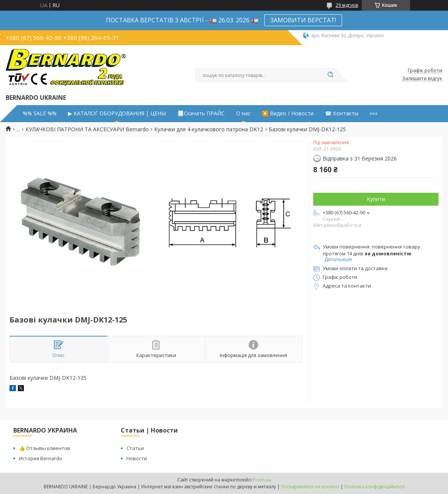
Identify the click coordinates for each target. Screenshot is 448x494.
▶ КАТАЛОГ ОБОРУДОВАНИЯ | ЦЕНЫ (117, 113)
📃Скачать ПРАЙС (201, 113)
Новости (137, 458)
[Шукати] (330, 75)
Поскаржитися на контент (310, 487)
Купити (376, 199)
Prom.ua (262, 480)
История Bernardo (41, 458)
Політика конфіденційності (375, 487)
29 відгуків (347, 5)
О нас (243, 113)
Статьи (135, 448)
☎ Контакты (342, 113)
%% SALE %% (40, 113)
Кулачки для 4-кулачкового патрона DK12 (209, 129)
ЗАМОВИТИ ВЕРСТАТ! (303, 20)
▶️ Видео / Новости (288, 113)
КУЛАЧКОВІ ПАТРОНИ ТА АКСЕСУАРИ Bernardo (87, 129)
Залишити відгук (422, 79)
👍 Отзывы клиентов (45, 448)
